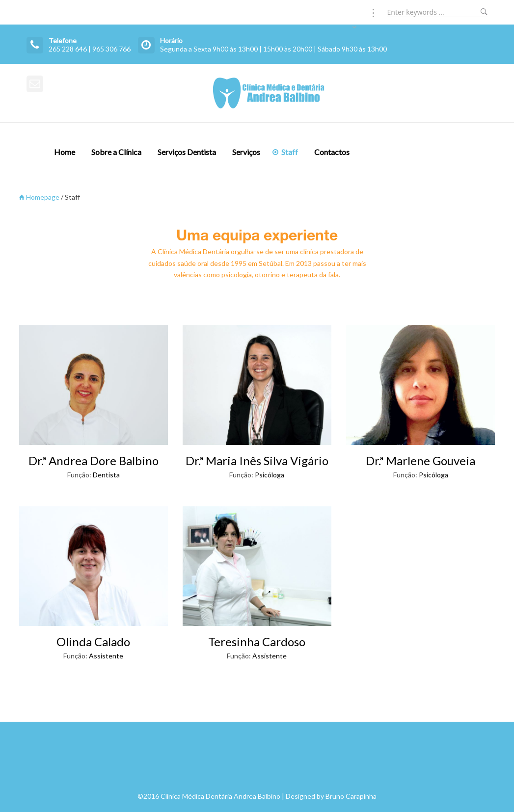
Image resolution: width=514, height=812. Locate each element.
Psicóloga (270, 475)
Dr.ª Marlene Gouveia (420, 460)
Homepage (39, 197)
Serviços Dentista (187, 152)
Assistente (106, 656)
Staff (290, 152)
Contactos (332, 152)
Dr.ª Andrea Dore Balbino (94, 460)
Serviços (246, 152)
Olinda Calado (93, 642)
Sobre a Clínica (116, 152)
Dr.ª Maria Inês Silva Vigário (257, 460)
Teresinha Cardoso (257, 642)
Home (65, 152)
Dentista (106, 475)
